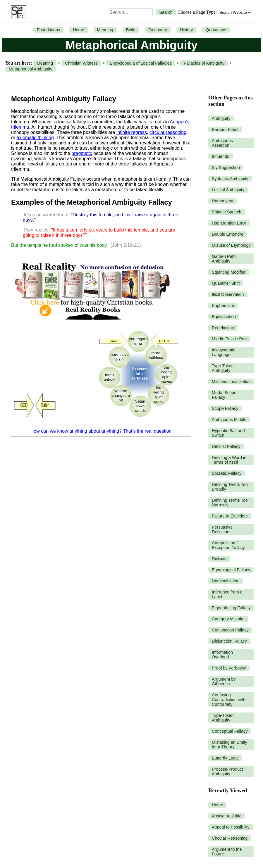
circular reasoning (168, 132)
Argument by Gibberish (224, 681)
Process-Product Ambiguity (227, 772)
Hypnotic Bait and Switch (228, 433)
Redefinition (223, 328)
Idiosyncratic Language (224, 352)
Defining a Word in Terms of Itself (229, 460)
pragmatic (82, 153)
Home (78, 30)
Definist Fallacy (226, 446)
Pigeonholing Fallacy (231, 608)
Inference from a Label (227, 594)
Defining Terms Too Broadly (230, 487)
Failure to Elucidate (230, 516)
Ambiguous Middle (229, 420)
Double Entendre (228, 234)
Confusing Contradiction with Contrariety (228, 700)
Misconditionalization (231, 382)
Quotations (216, 30)
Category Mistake (228, 619)
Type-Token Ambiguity (223, 368)
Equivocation (224, 317)
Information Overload (222, 655)
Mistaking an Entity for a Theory (230, 745)
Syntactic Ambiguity (230, 179)
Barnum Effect (225, 130)
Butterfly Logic (225, 758)
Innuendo (221, 156)
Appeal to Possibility (231, 827)
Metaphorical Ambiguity (31, 69)
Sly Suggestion (226, 168)
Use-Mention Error (229, 223)
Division (219, 559)
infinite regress (132, 132)
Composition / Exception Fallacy (228, 545)
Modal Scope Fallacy (224, 395)
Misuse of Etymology (231, 245)
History (186, 30)
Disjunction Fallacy (229, 641)
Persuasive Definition (222, 529)
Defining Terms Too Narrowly (230, 503)
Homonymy (222, 201)
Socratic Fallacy (227, 473)
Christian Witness (81, 63)
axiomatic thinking (35, 138)
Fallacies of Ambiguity (204, 63)
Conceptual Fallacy (230, 731)
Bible (131, 30)
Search (166, 12)
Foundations (48, 30)
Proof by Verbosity (229, 668)
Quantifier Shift (226, 283)
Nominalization (226, 581)
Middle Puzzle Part (229, 339)
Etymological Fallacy (231, 570)
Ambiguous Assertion (222, 143)
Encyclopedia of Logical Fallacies (141, 63)
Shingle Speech (227, 212)
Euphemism (223, 306)
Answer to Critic (227, 816)
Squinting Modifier (229, 272)
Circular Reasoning (230, 838)
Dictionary (158, 30)
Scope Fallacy (225, 408)
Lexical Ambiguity (228, 190)
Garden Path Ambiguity (224, 259)
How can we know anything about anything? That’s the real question (101, 431)
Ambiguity (221, 118)
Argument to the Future (227, 852)
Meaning (105, 30)
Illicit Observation (228, 294)
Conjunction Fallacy (230, 630)
